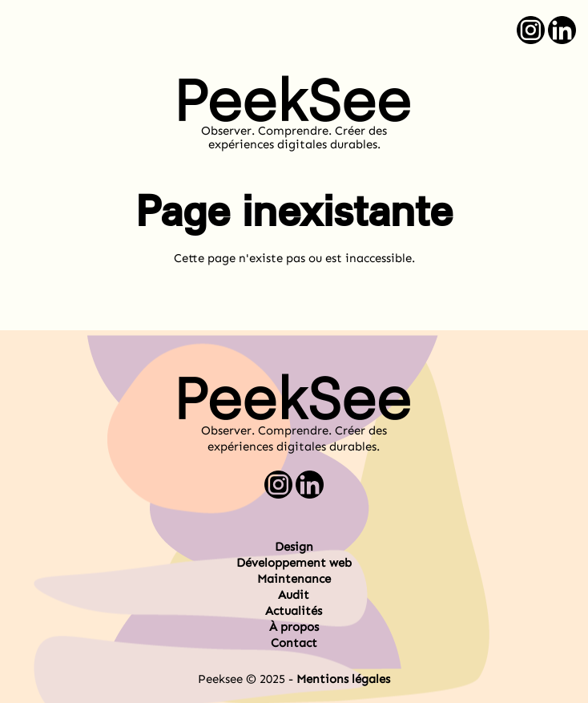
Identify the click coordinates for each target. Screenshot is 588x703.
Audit (294, 595)
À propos (294, 627)
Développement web (294, 563)
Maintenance (294, 579)
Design (294, 547)
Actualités (294, 611)
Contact (294, 643)
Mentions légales (343, 679)
